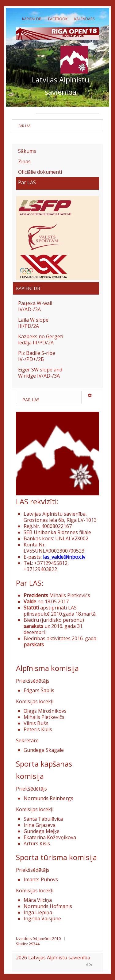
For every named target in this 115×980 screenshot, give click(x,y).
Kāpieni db (32, 19)
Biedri (89, 108)
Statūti (32, 608)
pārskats (34, 645)
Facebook (58, 19)
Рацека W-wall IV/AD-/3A (35, 306)
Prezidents (48, 108)
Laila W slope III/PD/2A (33, 323)
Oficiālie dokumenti (40, 172)
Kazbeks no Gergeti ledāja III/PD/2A (41, 339)
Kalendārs (84, 19)
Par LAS (27, 183)
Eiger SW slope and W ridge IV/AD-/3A (40, 373)
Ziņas (24, 161)
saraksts (33, 626)
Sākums (27, 151)
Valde (71, 108)
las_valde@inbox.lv (64, 557)
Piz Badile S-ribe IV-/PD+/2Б (37, 356)
